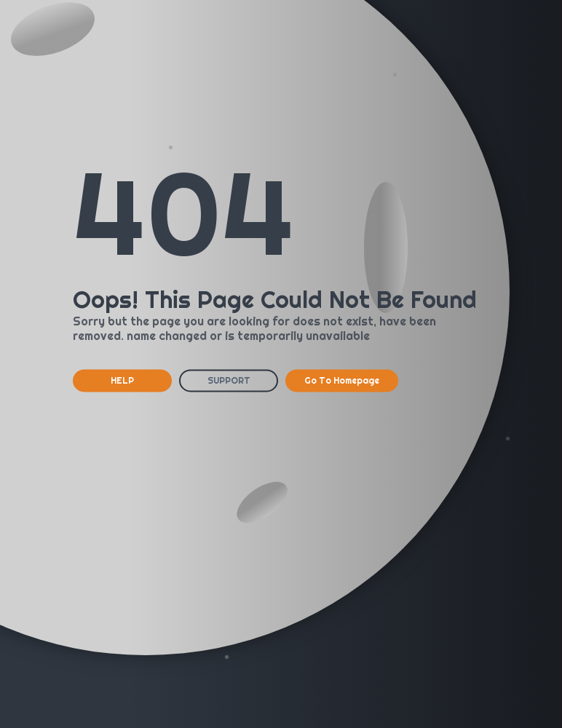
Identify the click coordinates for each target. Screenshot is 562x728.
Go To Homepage (342, 380)
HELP (122, 380)
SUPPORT (229, 380)
